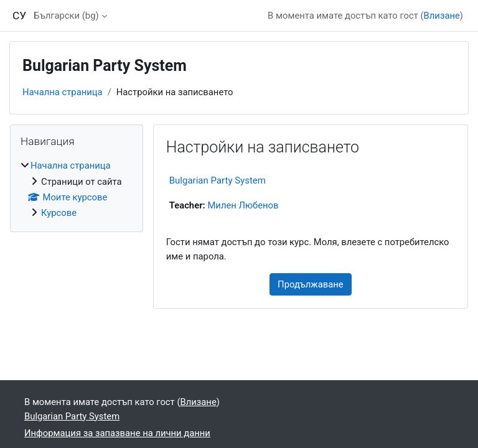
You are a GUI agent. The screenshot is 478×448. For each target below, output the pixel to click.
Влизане (442, 16)
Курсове (59, 213)
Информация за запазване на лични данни (117, 433)
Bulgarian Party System (218, 180)
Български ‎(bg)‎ (66, 16)
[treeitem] (77, 189)
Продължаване (311, 284)
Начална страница (63, 92)
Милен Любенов (243, 205)
